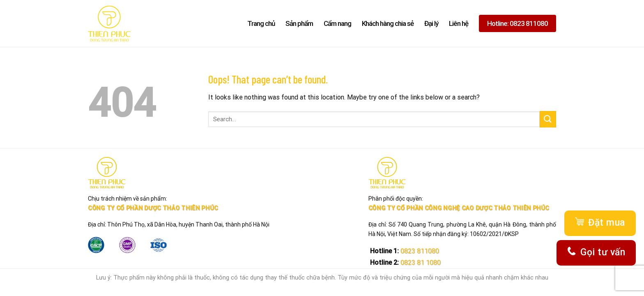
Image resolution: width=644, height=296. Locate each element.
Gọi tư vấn (596, 253)
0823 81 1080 (420, 262)
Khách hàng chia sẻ (388, 23)
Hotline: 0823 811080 (517, 23)
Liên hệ (459, 23)
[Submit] (548, 119)
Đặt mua (600, 223)
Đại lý (431, 23)
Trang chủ (261, 23)
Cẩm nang (337, 23)
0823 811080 (419, 251)
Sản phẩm (299, 23)
